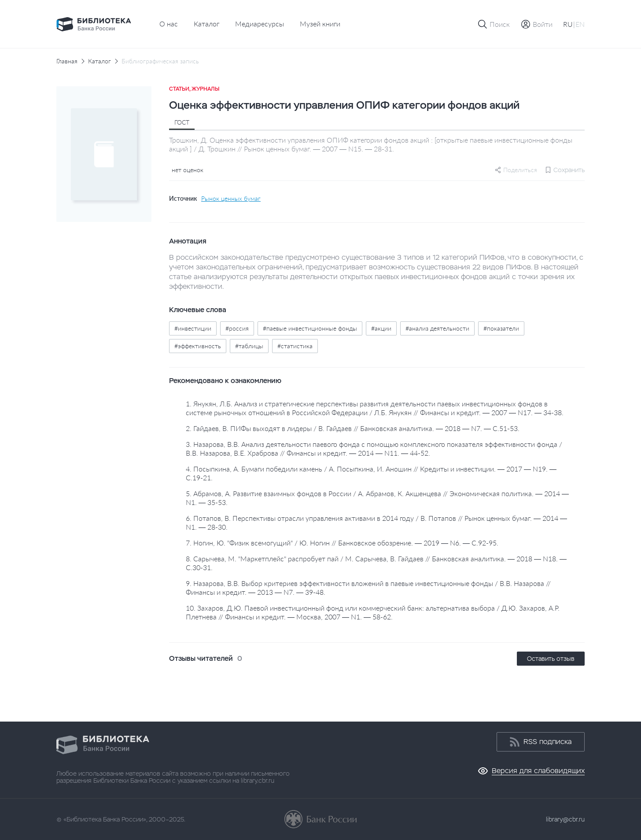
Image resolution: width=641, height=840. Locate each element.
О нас (169, 24)
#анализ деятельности (437, 328)
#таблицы (249, 346)
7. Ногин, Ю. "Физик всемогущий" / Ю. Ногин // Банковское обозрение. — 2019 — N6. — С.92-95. (342, 543)
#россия (237, 328)
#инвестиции (193, 328)
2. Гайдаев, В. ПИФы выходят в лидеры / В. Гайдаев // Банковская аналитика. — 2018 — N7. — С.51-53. (353, 428)
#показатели (501, 328)
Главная (67, 61)
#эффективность (198, 346)
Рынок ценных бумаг (231, 199)
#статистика (295, 346)
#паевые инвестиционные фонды (310, 328)
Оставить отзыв (551, 659)
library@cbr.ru (565, 819)
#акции (381, 328)
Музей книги (320, 24)
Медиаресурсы (260, 24)
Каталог (206, 24)
